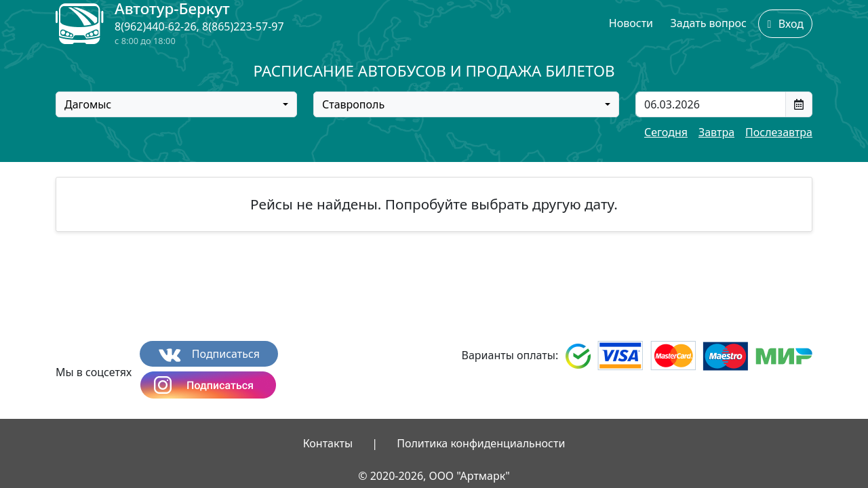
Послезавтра (779, 132)
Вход (785, 24)
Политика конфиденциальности (481, 443)
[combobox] (176, 104)
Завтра (716, 132)
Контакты (328, 443)
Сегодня (666, 132)
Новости (631, 23)
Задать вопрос (709, 23)
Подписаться (209, 354)
